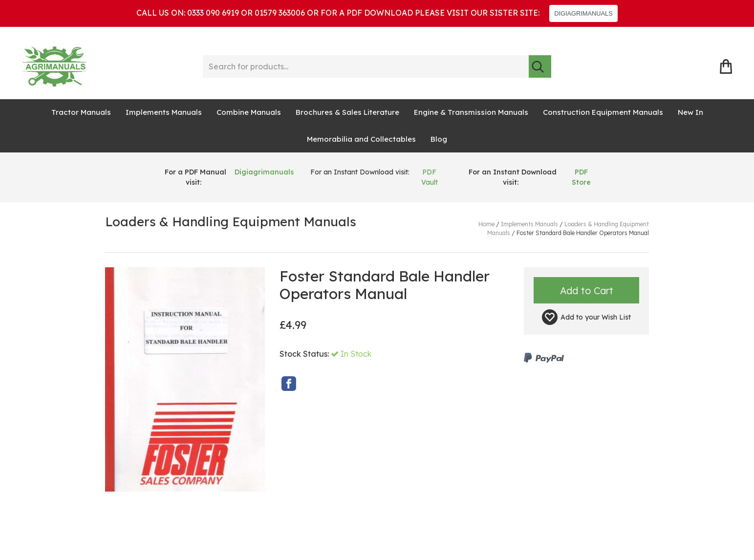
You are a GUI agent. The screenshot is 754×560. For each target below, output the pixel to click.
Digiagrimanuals (264, 172)
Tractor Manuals (81, 112)
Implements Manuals (164, 112)
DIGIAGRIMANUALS (583, 13)
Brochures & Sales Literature (347, 112)
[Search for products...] (366, 66)
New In (690, 112)
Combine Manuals (249, 112)
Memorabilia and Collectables (361, 139)
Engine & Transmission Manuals (471, 112)
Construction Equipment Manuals (603, 112)
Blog (439, 139)
